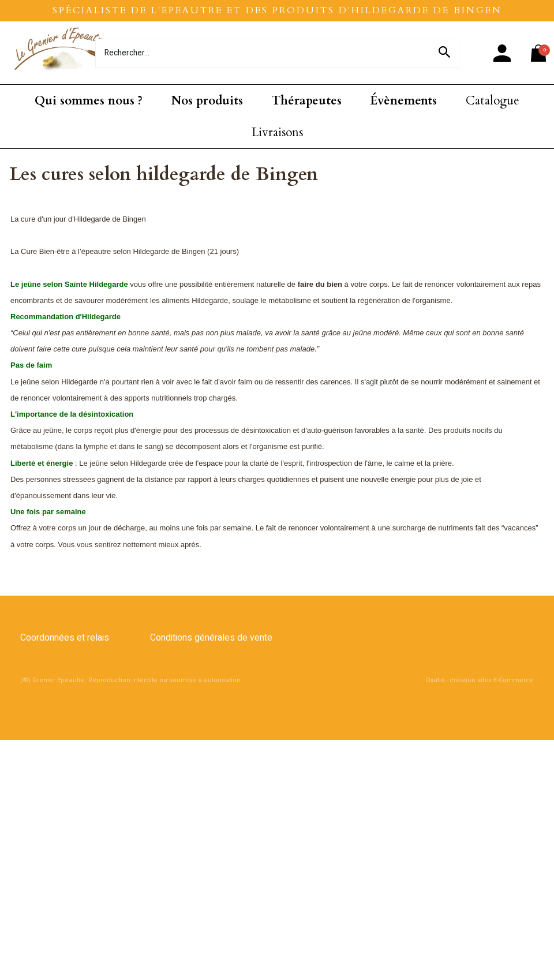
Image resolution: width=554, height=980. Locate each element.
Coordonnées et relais (65, 638)
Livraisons (277, 132)
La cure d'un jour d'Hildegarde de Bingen (78, 219)
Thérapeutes (307, 101)
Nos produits (207, 101)
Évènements (403, 101)
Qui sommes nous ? (89, 101)
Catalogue (493, 101)
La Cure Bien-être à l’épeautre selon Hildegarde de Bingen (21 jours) (125, 251)
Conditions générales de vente (211, 638)
